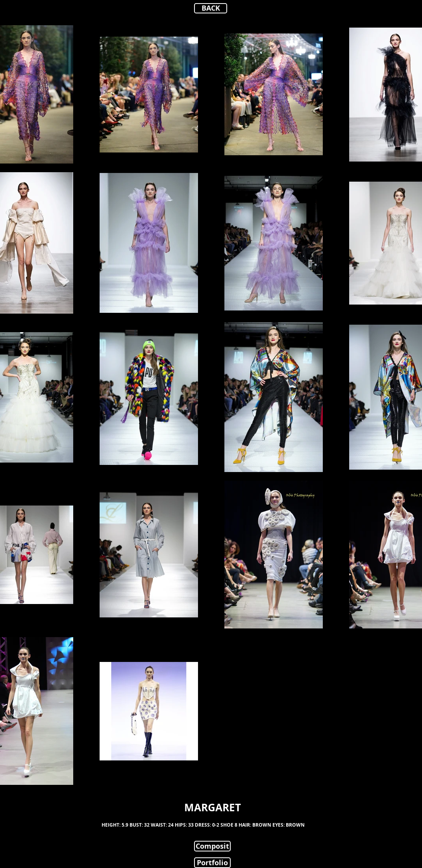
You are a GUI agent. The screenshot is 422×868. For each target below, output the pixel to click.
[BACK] (211, 8)
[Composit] (212, 846)
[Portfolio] (212, 863)
